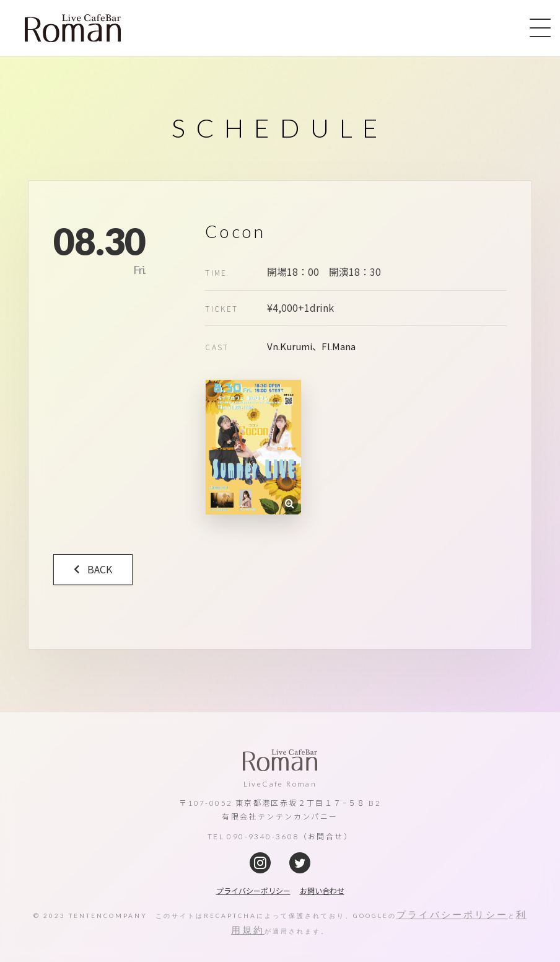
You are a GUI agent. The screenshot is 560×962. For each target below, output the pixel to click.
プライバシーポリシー (452, 914)
